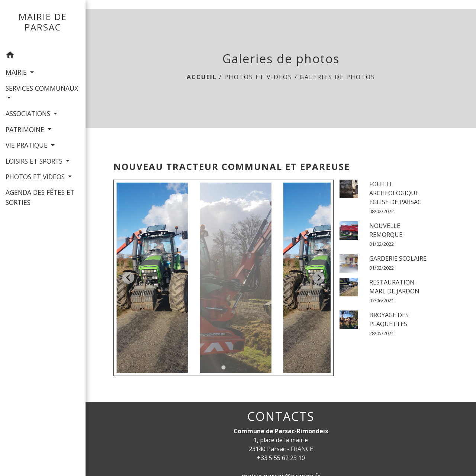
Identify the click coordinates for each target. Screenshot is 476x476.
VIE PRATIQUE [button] (28, 145)
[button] (43, 56)
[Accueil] (43, 24)
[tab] (224, 367)
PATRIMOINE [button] (26, 129)
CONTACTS (281, 416)
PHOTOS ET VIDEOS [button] (36, 177)
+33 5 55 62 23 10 (281, 458)
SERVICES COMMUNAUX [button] (42, 88)
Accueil (202, 77)
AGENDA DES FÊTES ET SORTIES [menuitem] (40, 197)
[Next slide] (319, 278)
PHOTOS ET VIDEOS (258, 77)
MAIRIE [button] (17, 72)
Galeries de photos (337, 77)
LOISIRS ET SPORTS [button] (35, 161)
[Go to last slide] (128, 278)
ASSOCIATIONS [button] (29, 113)
